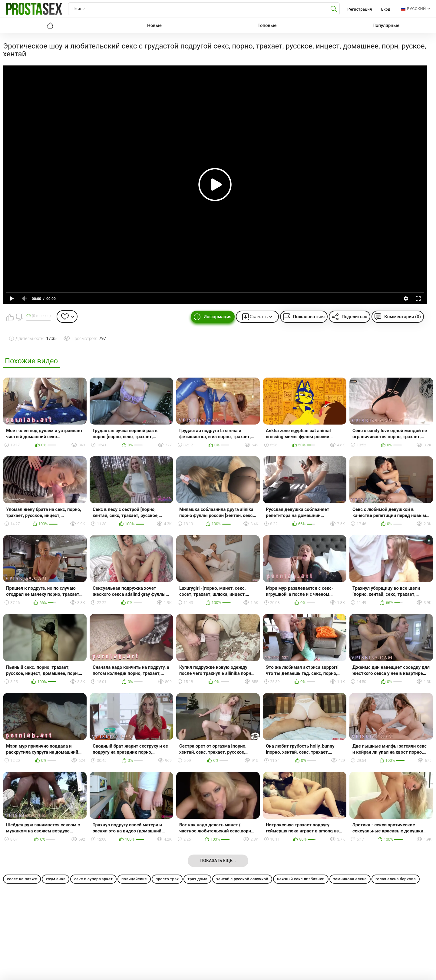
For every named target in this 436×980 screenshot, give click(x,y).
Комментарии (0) (403, 317)
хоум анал (56, 879)
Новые (154, 25)
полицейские (134, 879)
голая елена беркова (396, 879)
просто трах (167, 879)
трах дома (197, 879)
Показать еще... (218, 861)
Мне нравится (10, 317)
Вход (386, 9)
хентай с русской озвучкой (242, 879)
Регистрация (360, 9)
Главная (50, 25)
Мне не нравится (19, 317)
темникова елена (350, 879)
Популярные (386, 25)
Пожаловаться (309, 317)
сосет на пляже (22, 879)
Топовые (267, 25)
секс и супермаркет (93, 879)
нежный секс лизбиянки (301, 879)
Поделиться (354, 317)
